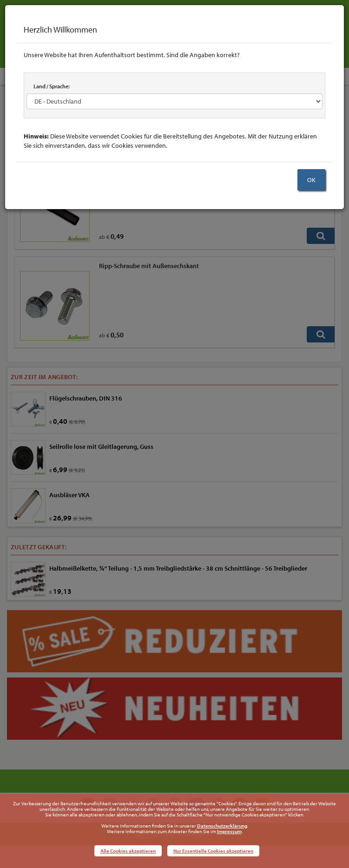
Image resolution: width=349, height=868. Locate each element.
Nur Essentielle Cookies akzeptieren (213, 851)
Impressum (229, 831)
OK (311, 180)
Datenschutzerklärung (222, 826)
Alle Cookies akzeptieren (128, 851)
